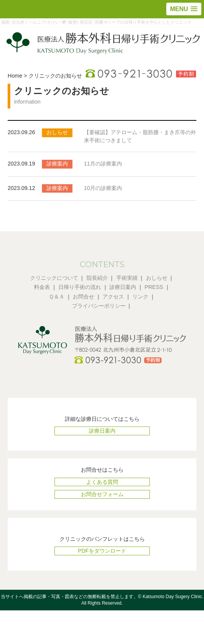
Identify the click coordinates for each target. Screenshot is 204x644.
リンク (140, 297)
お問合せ (84, 297)
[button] (184, 9)
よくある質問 (102, 482)
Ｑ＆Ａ (57, 297)
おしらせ (157, 278)
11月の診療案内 (103, 164)
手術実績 (127, 278)
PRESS (154, 287)
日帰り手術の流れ (80, 287)
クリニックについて (54, 278)
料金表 (42, 287)
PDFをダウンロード (102, 551)
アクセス (113, 297)
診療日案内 (123, 287)
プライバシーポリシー (99, 306)
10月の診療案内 (103, 188)
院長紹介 (97, 278)
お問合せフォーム (102, 494)
